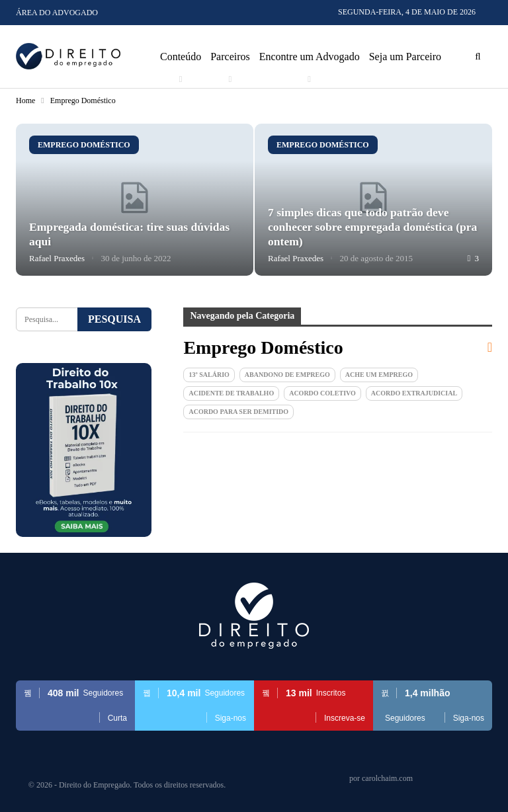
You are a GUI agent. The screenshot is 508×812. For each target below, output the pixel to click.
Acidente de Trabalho (231, 393)
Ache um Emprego (379, 375)
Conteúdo (181, 57)
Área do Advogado (57, 13)
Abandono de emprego (287, 375)
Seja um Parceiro (405, 57)
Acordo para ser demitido (238, 412)
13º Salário (209, 375)
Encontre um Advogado (310, 57)
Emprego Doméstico (84, 145)
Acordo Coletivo (322, 393)
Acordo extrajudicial (414, 393)
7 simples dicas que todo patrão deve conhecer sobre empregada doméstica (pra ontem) (373, 227)
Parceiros (230, 57)
